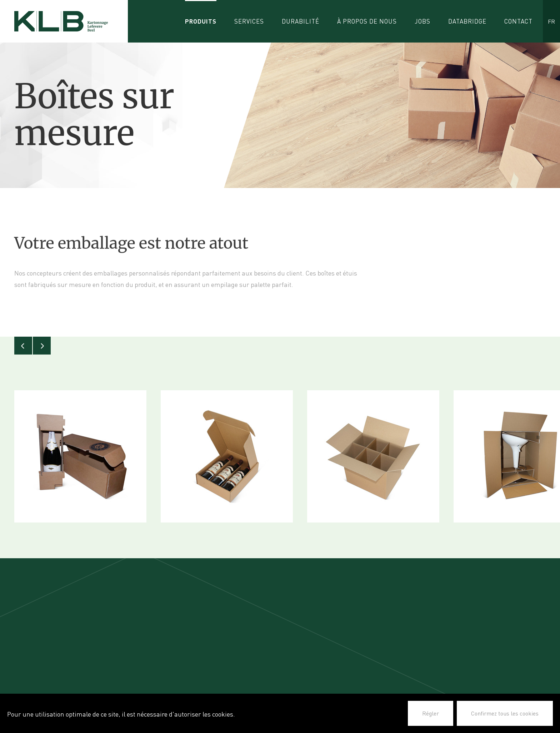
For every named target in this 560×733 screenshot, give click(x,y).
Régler (431, 713)
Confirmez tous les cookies (505, 713)
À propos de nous (367, 21)
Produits (201, 21)
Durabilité (301, 21)
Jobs (422, 21)
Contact (518, 21)
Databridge (467, 21)
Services (249, 21)
